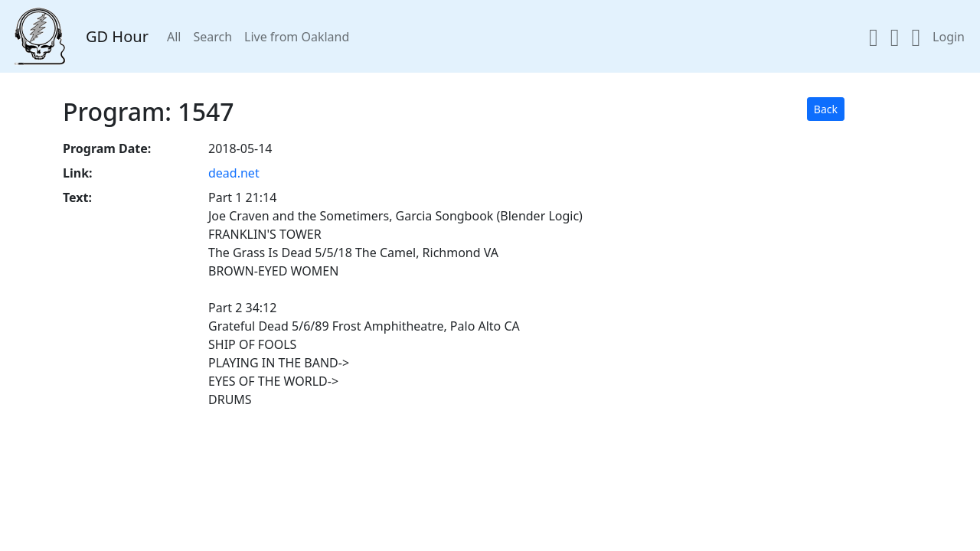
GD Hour (117, 36)
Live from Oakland (297, 37)
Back (826, 109)
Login (949, 37)
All (174, 37)
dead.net (234, 173)
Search (212, 37)
